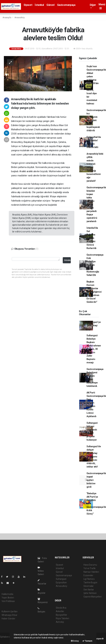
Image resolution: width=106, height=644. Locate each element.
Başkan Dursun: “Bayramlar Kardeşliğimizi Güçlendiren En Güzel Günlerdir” (94, 292)
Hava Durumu (90, 565)
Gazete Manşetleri (93, 597)
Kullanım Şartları (10, 611)
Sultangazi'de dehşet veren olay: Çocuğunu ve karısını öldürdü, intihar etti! (94, 457)
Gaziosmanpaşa (66, 5)
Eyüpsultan (61, 582)
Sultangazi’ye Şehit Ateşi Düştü (94, 325)
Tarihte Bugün (90, 582)
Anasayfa (7, 17)
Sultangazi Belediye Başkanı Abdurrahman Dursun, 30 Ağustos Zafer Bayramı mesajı (94, 349)
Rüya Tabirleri (62, 618)
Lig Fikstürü (89, 579)
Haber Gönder (8, 619)
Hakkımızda (7, 594)
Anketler (60, 611)
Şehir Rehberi (90, 593)
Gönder (67, 260)
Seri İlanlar (89, 590)
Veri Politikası (8, 601)
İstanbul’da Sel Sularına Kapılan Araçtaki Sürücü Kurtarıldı (92, 238)
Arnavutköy (20, 17)
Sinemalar (89, 586)
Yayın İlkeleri (8, 598)
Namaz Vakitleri (91, 572)
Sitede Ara (61, 608)
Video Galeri (41, 571)
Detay (75, 641)
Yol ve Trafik (90, 568)
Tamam (87, 641)
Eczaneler (88, 575)
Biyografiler (62, 615)
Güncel (51, 5)
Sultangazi (61, 579)
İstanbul (39, 5)
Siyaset (28, 5)
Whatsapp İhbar (9, 615)
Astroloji (60, 622)
